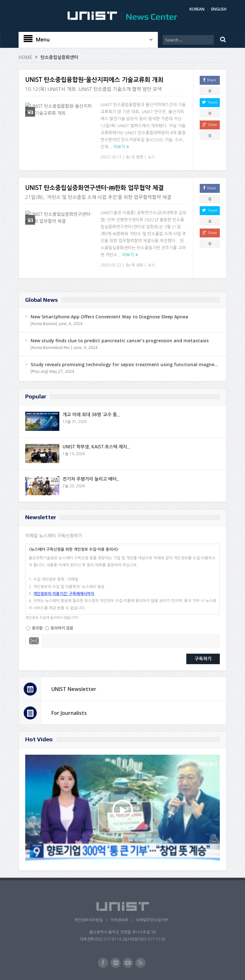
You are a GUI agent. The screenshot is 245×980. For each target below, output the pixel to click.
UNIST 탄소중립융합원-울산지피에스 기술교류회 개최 (94, 80)
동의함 (37, 628)
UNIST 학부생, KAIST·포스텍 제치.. (96, 447)
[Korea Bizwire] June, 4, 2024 (56, 324)
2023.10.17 (111, 157)
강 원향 (137, 157)
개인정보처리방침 (88, 920)
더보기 (119, 147)
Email (34, 641)
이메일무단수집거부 (152, 920)
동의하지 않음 (62, 628)
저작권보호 (119, 920)
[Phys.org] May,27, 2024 (52, 372)
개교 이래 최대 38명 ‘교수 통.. (91, 415)
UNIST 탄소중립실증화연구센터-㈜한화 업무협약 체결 (94, 188)
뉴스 (152, 157)
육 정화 (137, 265)
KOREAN (197, 9)
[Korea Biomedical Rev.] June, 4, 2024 (64, 348)
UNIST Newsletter (74, 689)
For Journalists (69, 713)
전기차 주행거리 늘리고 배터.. (91, 479)
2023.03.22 (111, 265)
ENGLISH (219, 9)
